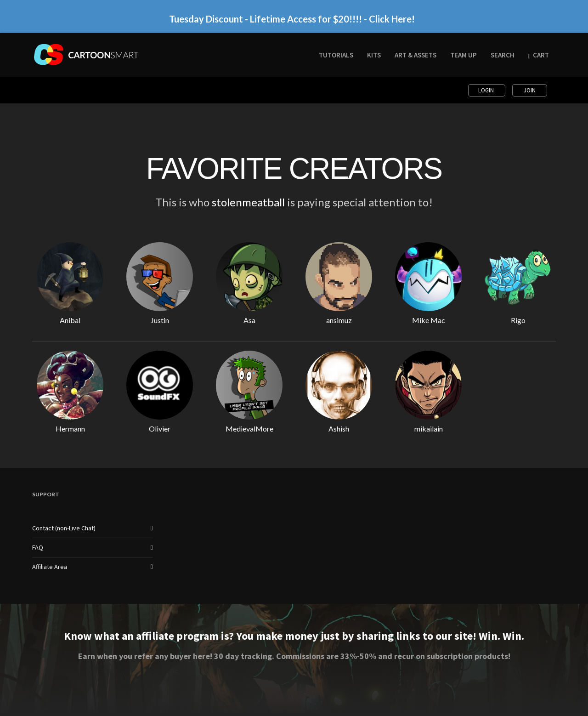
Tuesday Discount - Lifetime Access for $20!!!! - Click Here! (292, 19)
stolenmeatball (248, 202)
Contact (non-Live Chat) (64, 528)
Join (530, 90)
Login (487, 90)
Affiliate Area (50, 567)
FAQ (38, 547)
